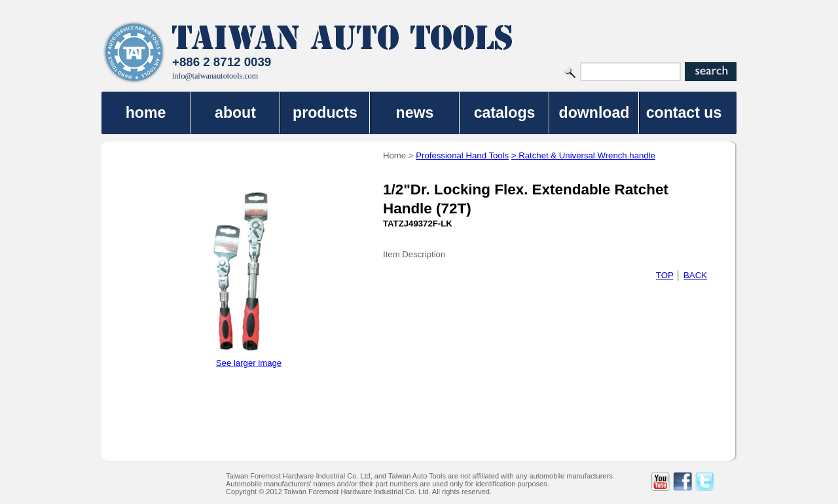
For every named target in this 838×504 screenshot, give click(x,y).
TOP (665, 275)
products (325, 113)
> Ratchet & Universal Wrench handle (583, 155)
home (146, 113)
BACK (695, 275)
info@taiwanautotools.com (215, 76)
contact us (684, 113)
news (415, 113)
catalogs (505, 113)
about (235, 113)
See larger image (249, 363)
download (594, 113)
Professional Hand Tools (462, 155)
